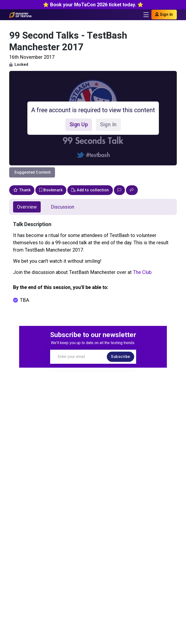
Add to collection (90, 190)
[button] (132, 190)
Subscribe (120, 357)
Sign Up (79, 124)
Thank (22, 190)
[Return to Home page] (20, 15)
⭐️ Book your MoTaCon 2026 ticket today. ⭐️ (93, 5)
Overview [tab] (27, 207)
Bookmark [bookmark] (51, 190)
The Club (142, 272)
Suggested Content (33, 172)
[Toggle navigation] (146, 15)
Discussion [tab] (62, 207)
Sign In (164, 14)
